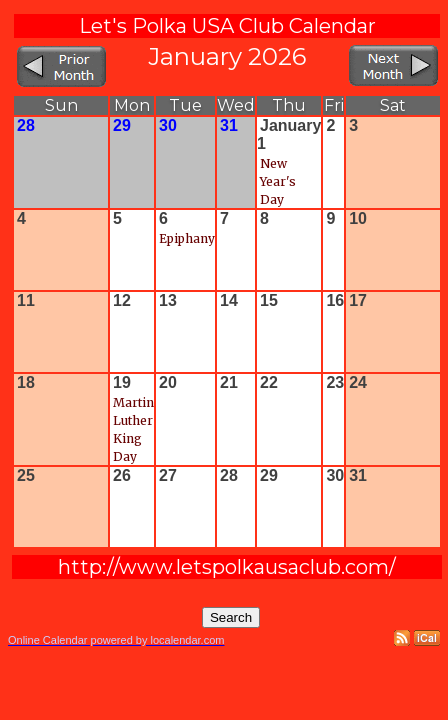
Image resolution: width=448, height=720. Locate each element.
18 (26, 382)
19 (122, 382)
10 (358, 218)
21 (229, 382)
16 (335, 300)
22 (269, 382)
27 (168, 475)
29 (122, 125)
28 (26, 125)
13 (168, 300)
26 (122, 475)
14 (229, 300)
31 (229, 125)
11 (26, 300)
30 (168, 125)
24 (358, 382)
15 (269, 300)
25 (26, 475)
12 (122, 300)
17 (358, 300)
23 (335, 382)
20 (168, 382)
